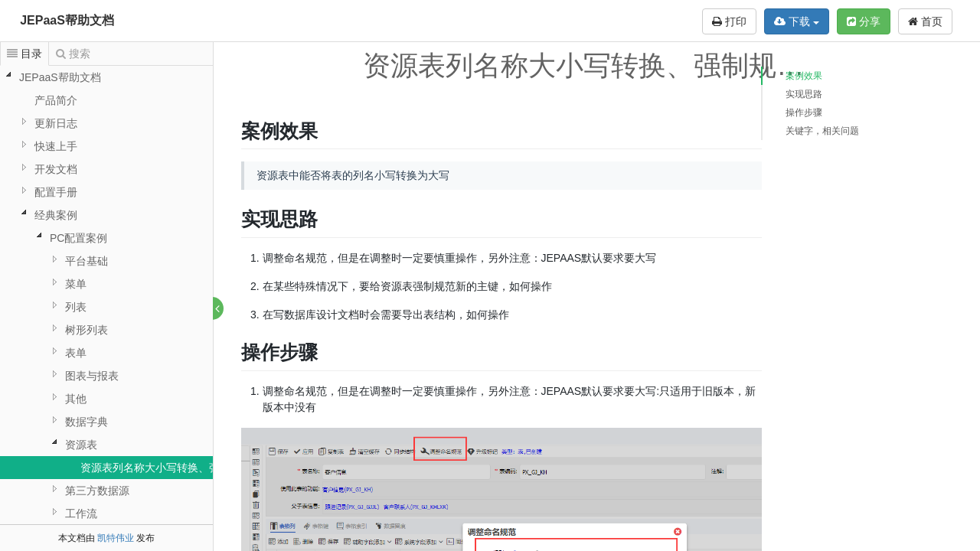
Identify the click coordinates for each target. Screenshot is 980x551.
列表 (76, 307)
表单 (76, 353)
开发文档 (56, 169)
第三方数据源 (97, 491)
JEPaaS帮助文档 (67, 20)
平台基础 (87, 261)
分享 (864, 21)
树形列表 (87, 330)
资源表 (81, 445)
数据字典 (87, 422)
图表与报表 (92, 376)
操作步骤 (804, 112)
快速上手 (56, 146)
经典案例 (56, 215)
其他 (76, 399)
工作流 (81, 514)
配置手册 (56, 192)
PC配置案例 (78, 238)
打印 (729, 21)
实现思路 (804, 94)
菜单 (76, 284)
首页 (925, 21)
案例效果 (804, 76)
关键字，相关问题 (822, 131)
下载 (797, 21)
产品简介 (56, 100)
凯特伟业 (116, 538)
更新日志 (56, 123)
